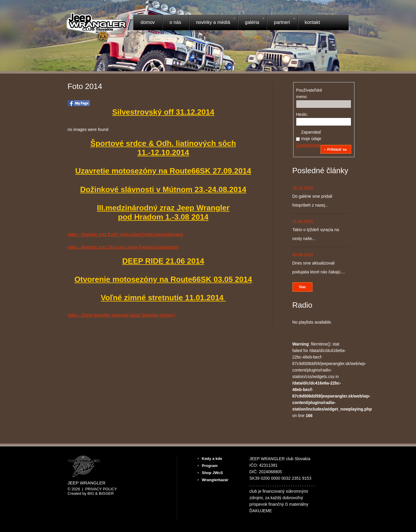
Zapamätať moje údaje (311, 135)
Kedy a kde (212, 459)
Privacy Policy (101, 489)
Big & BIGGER (101, 493)
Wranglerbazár (215, 480)
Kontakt (313, 22)
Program (210, 466)
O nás (175, 22)
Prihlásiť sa (337, 150)
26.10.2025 (303, 188)
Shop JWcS (213, 473)
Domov (148, 22)
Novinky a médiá (212, 23)
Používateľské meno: (306, 93)
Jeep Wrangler (87, 483)
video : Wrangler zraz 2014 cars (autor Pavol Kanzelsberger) (123, 247)
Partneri (281, 23)
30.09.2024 (303, 255)
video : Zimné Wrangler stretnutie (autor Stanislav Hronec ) (122, 315)
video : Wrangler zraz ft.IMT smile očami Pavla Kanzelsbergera (125, 234)
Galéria (251, 23)
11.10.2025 (303, 221)
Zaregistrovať (308, 145)
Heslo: (302, 114)
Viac (302, 287)
